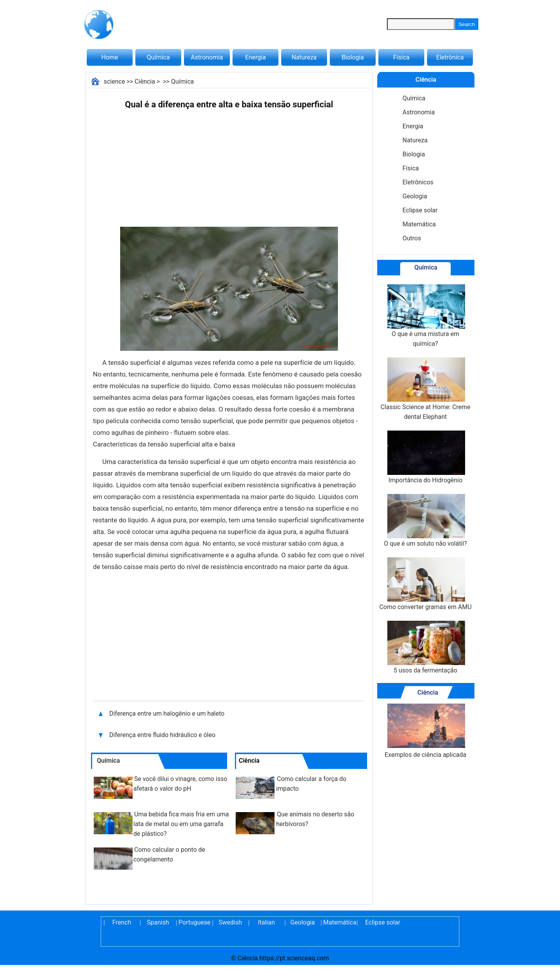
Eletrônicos (418, 182)
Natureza (304, 57)
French (122, 922)
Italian (266, 922)
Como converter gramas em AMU (425, 584)
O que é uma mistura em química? (425, 316)
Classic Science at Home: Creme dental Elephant (425, 389)
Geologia (415, 196)
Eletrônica (450, 57)
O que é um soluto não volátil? (425, 521)
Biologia (353, 57)
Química (158, 57)
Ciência (145, 81)
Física (401, 57)
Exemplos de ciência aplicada (425, 731)
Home (109, 57)
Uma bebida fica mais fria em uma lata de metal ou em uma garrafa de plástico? (181, 824)
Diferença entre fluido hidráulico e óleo (163, 735)
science (115, 81)
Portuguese (194, 922)
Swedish (230, 922)
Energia (255, 57)
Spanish (158, 922)
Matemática (419, 224)
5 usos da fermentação (425, 647)
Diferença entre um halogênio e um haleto (167, 713)
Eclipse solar (420, 210)
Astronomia (207, 57)
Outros (412, 238)
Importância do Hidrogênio (425, 457)
